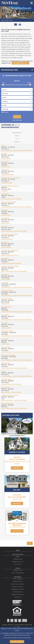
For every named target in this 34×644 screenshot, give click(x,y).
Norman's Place (6, 307)
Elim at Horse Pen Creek (9, 202)
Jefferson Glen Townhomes (10, 250)
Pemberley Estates (7, 331)
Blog (25, 620)
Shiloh (3, 371)
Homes (18, 568)
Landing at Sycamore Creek (10, 266)
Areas (18, 550)
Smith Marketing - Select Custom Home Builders (16, 150)
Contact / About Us (8, 625)
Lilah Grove (5, 274)
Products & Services (18, 587)
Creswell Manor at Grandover (11, 178)
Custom (6, 112)
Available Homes (18, 570)
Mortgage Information (18, 589)
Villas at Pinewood (7, 403)
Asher (3, 146)
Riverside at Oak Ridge (8, 355)
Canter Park (5, 170)
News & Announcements (18, 584)
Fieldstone (4, 210)
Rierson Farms (6, 347)
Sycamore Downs (7, 379)
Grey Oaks (4, 226)
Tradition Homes (7, 328)
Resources (18, 577)
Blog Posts (18, 597)
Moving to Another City (18, 594)
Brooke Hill (5, 162)
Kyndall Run (5, 258)
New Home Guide (18, 554)
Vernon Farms (6, 387)
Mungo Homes (6, 158)
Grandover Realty (7, 183)
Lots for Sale (18, 564)
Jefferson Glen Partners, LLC (10, 255)
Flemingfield (5, 218)
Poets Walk (5, 339)
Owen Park (5, 323)
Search (17, 117)
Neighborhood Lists (21, 63)
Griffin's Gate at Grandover (10, 234)
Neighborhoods (18, 559)
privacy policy (27, 638)
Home (3, 20)
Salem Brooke (6, 363)
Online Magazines (18, 579)
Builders (18, 556)
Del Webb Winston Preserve (10, 186)
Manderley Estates (7, 291)
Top (30, 543)
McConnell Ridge (7, 299)
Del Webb (4, 191)
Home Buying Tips (18, 592)
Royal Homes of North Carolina (11, 199)
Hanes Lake (5, 242)
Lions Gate (5, 283)
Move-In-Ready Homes (18, 573)
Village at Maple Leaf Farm (10, 395)
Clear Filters (16, 120)
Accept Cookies (17, 642)
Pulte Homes (5, 223)
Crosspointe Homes (8, 175)
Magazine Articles (18, 581)
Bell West (4, 154)
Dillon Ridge (5, 194)
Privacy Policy (19, 625)
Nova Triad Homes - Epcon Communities (14, 231)
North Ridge (5, 315)
